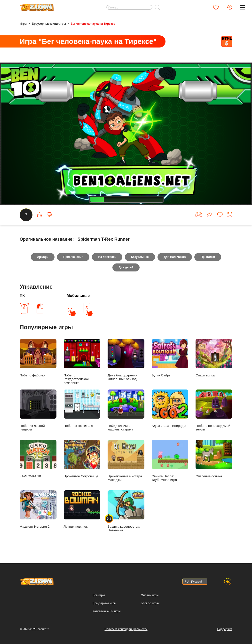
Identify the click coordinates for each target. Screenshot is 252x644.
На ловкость (107, 257)
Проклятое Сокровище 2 (82, 461)
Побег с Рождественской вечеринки (82, 362)
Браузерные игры (104, 603)
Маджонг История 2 (38, 509)
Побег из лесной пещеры (38, 410)
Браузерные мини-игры (49, 24)
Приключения (73, 257)
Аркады (43, 257)
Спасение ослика (214, 459)
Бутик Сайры (170, 358)
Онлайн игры (150, 595)
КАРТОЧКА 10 (38, 459)
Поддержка (225, 629)
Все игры (99, 595)
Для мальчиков (175, 257)
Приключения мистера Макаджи (126, 461)
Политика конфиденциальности (126, 629)
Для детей (126, 267)
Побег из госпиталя (82, 409)
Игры (23, 24)
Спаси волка (214, 358)
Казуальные (140, 257)
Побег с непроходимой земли (214, 410)
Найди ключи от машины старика (126, 410)
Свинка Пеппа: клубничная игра (170, 461)
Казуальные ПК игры (106, 611)
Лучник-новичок (82, 509)
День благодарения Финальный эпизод (126, 360)
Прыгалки (208, 257)
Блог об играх (150, 603)
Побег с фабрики (38, 358)
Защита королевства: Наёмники (126, 511)
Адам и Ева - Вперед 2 (170, 409)
